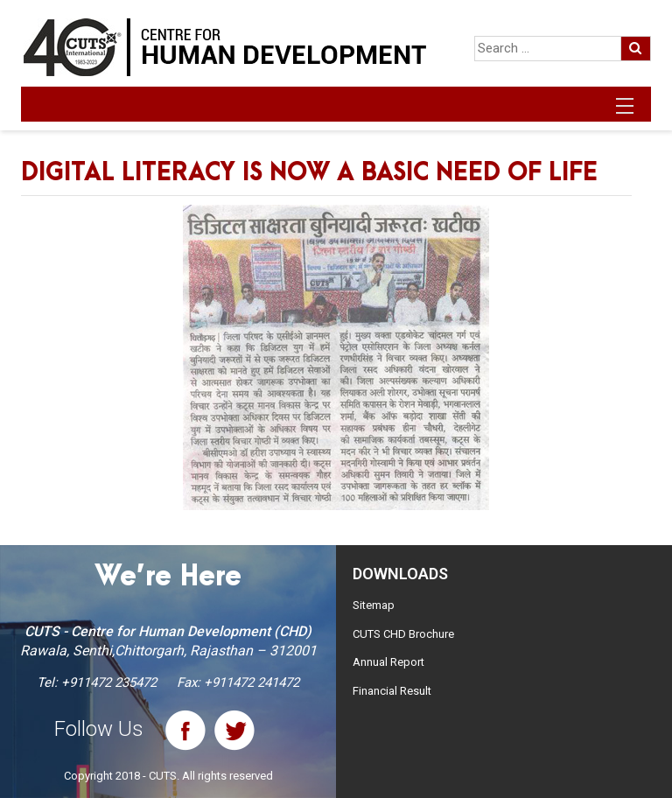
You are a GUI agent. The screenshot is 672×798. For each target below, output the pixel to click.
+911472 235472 (109, 682)
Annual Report (388, 662)
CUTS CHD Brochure (403, 634)
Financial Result (392, 691)
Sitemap (374, 605)
